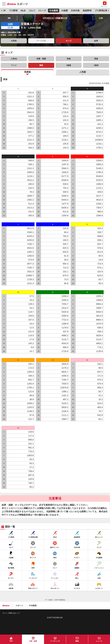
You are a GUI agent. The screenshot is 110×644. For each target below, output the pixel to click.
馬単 (41, 65)
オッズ (69, 41)
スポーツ (19, 606)
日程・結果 (33, 641)
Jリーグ (42, 11)
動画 (77, 641)
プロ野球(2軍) (101, 11)
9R (9, 18)
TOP (4, 11)
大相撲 (64, 11)
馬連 (96, 59)
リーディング (55, 641)
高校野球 (87, 11)
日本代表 (75, 11)
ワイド (14, 65)
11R (101, 18)
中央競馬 (54, 11)
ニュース (99, 641)
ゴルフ (32, 11)
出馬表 (14, 41)
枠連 (69, 59)
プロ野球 (13, 11)
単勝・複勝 (41, 59)
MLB (23, 11)
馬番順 (27, 72)
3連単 (96, 65)
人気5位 (14, 59)
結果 (96, 41)
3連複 (69, 65)
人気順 (83, 72)
